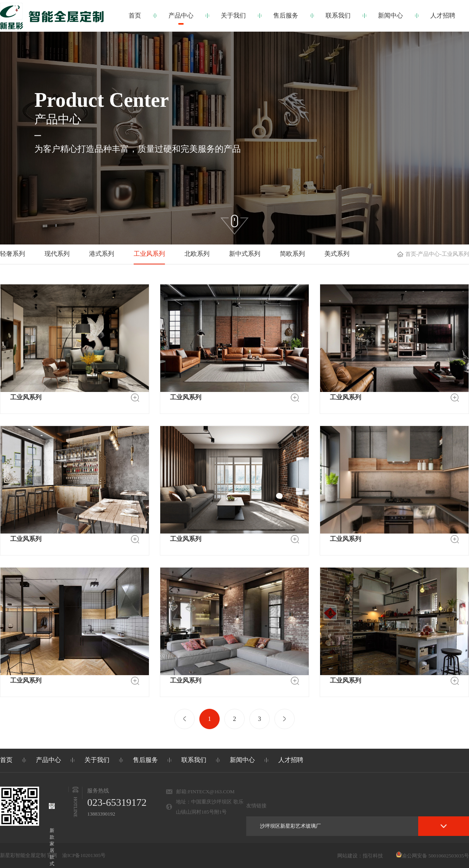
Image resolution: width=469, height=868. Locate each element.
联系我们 (338, 15)
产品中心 (181, 15)
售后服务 (286, 15)
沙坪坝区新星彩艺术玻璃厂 (290, 826)
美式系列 (337, 254)
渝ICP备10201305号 (84, 855)
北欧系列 (197, 254)
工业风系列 (149, 254)
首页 (135, 15)
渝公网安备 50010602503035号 (432, 856)
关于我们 (233, 15)
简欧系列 (292, 254)
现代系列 (57, 254)
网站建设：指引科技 (360, 856)
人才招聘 (443, 15)
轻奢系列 (13, 254)
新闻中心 (390, 15)
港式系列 (102, 254)
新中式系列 (245, 254)
